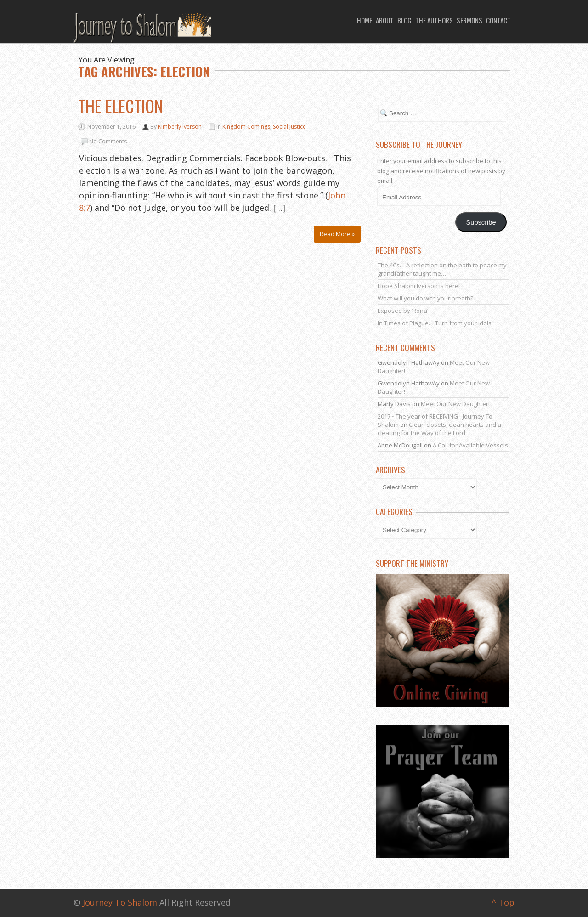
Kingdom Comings (246, 127)
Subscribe (481, 222)
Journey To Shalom (120, 902)
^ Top (503, 902)
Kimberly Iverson (180, 127)
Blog (404, 20)
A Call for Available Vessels (470, 445)
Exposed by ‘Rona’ (403, 311)
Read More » (337, 234)
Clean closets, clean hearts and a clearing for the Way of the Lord (439, 429)
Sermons (469, 20)
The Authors (434, 20)
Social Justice (289, 127)
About (385, 20)
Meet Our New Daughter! (455, 404)
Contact (498, 20)
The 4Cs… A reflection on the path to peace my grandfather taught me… (442, 269)
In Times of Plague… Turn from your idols (435, 323)
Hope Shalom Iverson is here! (419, 286)
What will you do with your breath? (425, 298)
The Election (121, 105)
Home (365, 20)
